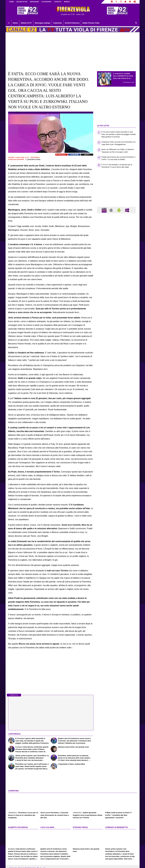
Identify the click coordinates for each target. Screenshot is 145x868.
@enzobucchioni (33, 159)
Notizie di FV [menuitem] (26, 23)
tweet (87, 155)
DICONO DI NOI (22, 2)
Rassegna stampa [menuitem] (43, 23)
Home (12, 2)
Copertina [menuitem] (57, 23)
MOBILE (67, 2)
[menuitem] (9, 23)
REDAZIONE (34, 2)
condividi (74, 155)
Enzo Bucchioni (16, 159)
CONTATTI (58, 2)
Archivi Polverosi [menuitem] (72, 23)
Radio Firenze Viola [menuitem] (91, 23)
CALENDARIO (46, 2)
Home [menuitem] (15, 23)
